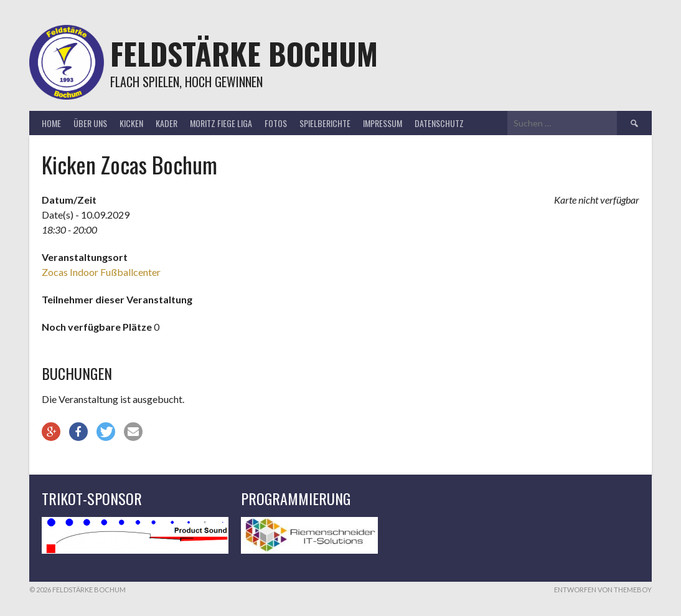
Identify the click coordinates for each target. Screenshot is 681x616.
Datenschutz (439, 123)
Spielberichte (325, 123)
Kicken (131, 123)
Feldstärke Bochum (244, 53)
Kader (167, 123)
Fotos (276, 123)
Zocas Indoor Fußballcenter (101, 272)
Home (51, 123)
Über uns (90, 123)
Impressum (383, 123)
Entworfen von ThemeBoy (603, 590)
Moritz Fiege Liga (221, 123)
